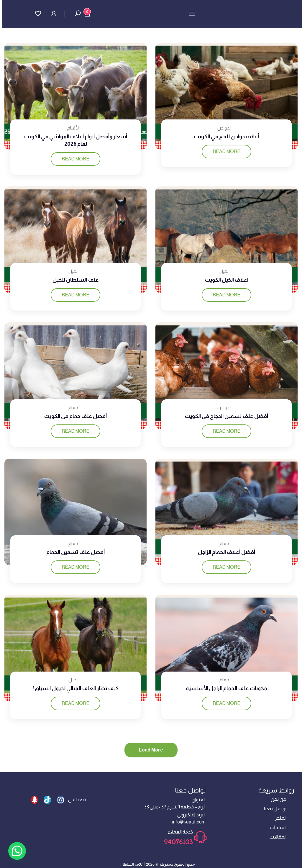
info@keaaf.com (189, 822)
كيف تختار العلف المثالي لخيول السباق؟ (75, 688)
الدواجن (224, 128)
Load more (151, 750)
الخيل (224, 271)
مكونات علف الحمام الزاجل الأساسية (226, 688)
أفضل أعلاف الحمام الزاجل (226, 552)
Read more (226, 151)
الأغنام (73, 128)
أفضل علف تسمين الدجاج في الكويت (226, 416)
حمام (73, 407)
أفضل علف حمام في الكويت (75, 416)
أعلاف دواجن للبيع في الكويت (227, 137)
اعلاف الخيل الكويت (227, 280)
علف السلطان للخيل (76, 280)
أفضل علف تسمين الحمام (75, 552)
